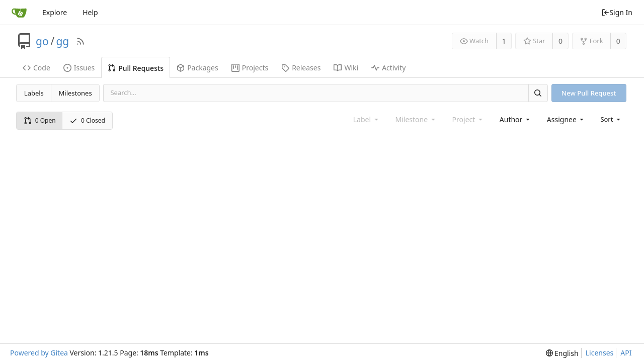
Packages (197, 68)
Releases (301, 68)
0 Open (40, 120)
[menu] (611, 119)
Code (36, 68)
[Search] (538, 93)
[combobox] (515, 119)
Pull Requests (136, 68)
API (626, 353)
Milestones (75, 93)
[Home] (19, 13)
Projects (250, 68)
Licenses (600, 353)
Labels (34, 93)
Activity (388, 68)
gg (62, 41)
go (42, 41)
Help (90, 12)
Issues (79, 68)
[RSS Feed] (80, 41)
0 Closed (87, 120)
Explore (55, 12)
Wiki (346, 68)
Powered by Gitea (39, 353)
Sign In (617, 12)
